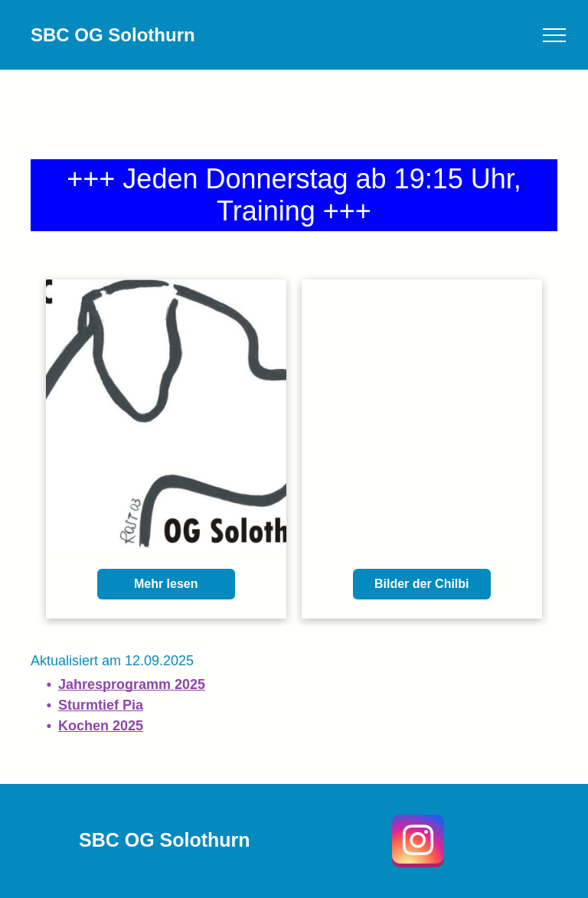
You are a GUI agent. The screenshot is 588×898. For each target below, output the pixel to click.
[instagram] (418, 843)
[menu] (554, 35)
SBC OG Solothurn (113, 35)
